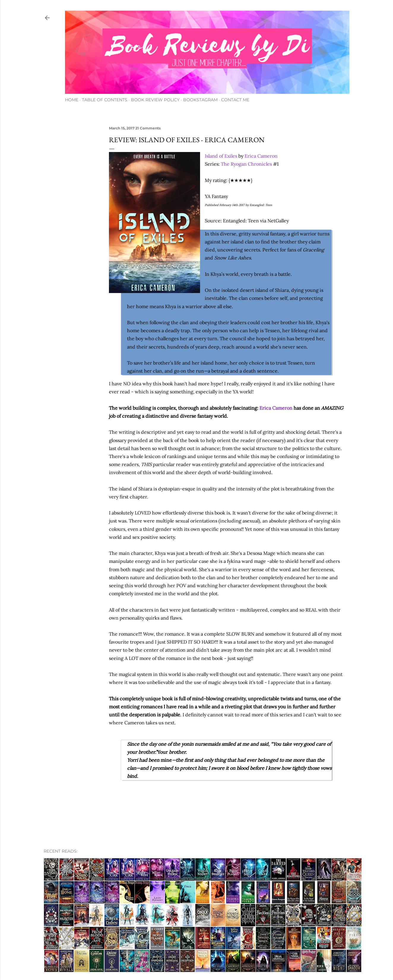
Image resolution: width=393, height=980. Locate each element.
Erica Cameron (261, 156)
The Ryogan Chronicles (246, 164)
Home (72, 100)
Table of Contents (105, 100)
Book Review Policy (155, 100)
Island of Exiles (221, 156)
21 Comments (148, 128)
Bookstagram (200, 100)
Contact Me (235, 100)
